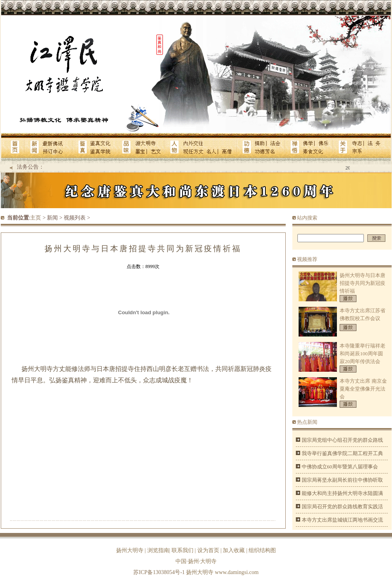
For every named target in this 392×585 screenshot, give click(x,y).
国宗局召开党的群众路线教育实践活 (342, 507)
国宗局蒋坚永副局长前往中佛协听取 (342, 480)
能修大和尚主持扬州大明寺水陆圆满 (342, 493)
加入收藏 (234, 550)
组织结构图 (262, 550)
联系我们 (183, 550)
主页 (36, 218)
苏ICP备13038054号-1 (159, 572)
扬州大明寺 (130, 550)
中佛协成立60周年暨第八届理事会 (340, 467)
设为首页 (208, 550)
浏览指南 (158, 550)
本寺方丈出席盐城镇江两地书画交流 (342, 520)
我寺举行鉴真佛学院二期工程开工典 (342, 453)
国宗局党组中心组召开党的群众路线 (342, 440)
